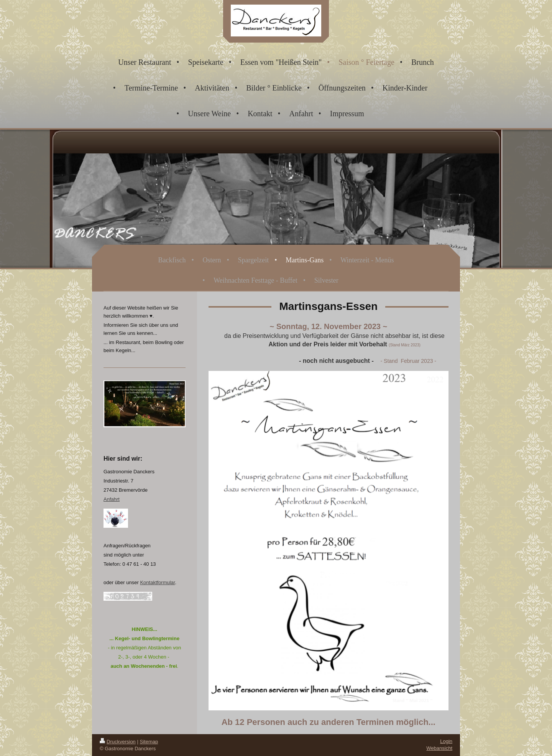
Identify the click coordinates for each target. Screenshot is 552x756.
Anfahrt (112, 499)
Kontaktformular (157, 582)
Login (446, 741)
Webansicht (439, 748)
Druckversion (118, 742)
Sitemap (149, 742)
